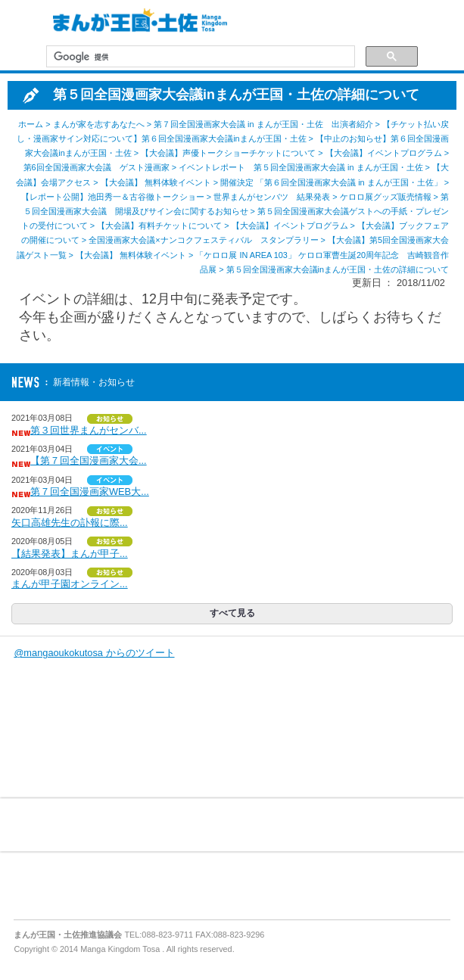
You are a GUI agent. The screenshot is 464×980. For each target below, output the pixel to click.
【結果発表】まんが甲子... (70, 554)
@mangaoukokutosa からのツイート (94, 653)
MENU (23, 23)
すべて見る (232, 613)
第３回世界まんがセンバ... (89, 430)
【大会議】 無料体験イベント (156, 182)
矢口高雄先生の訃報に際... (70, 523)
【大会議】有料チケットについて (159, 226)
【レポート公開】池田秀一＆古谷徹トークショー (113, 197)
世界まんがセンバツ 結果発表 (272, 197)
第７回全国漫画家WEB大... (90, 492)
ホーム (31, 124)
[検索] (199, 57)
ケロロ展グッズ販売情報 (386, 197)
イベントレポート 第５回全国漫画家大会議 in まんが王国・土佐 (301, 167)
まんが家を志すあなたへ (99, 124)
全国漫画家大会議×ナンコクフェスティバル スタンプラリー (203, 240)
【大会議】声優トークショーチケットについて (228, 153)
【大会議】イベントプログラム (384, 153)
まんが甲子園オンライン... (70, 584)
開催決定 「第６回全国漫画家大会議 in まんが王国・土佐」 (331, 182)
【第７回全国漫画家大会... (89, 460)
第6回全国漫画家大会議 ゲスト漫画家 (97, 167)
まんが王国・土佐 (136, 23)
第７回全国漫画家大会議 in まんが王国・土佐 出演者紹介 (263, 124)
